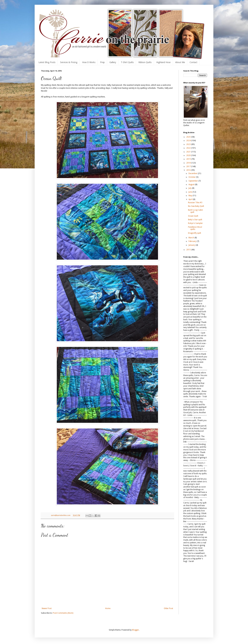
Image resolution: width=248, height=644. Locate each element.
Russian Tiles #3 (195, 203)
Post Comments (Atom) (63, 613)
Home (108, 608)
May (191, 196)
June (191, 192)
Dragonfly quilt (195, 233)
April (191, 199)
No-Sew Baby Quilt (196, 206)
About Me (180, 62)
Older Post (168, 608)
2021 (189, 152)
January (192, 245)
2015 (189, 250)
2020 (189, 155)
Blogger (135, 630)
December (193, 173)
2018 (189, 163)
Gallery (113, 62)
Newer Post (47, 608)
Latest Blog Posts (47, 62)
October (192, 177)
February (193, 241)
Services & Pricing (69, 62)
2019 (189, 159)
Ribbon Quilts (145, 62)
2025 (189, 137)
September (193, 181)
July (190, 188)
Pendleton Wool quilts (195, 228)
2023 (189, 144)
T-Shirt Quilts (127, 62)
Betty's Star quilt (195, 220)
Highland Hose (163, 62)
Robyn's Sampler (195, 223)
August (192, 185)
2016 (189, 170)
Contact (193, 62)
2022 (189, 148)
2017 (189, 166)
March (192, 238)
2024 (189, 141)
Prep (102, 62)
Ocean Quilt (193, 216)
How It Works (89, 62)
